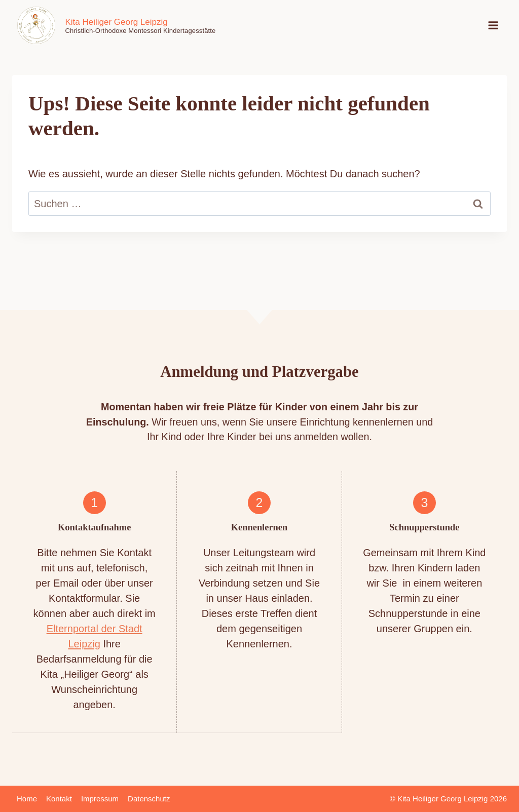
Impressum (100, 799)
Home (27, 799)
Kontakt (59, 799)
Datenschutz (149, 799)
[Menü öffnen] (493, 25)
